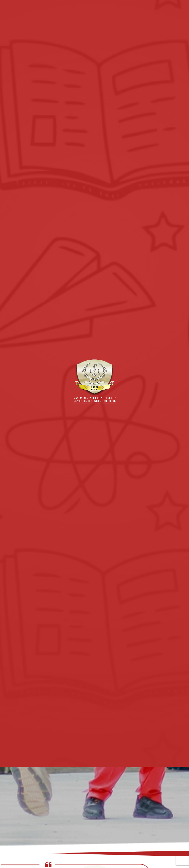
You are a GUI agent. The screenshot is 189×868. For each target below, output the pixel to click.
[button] (93, 846)
